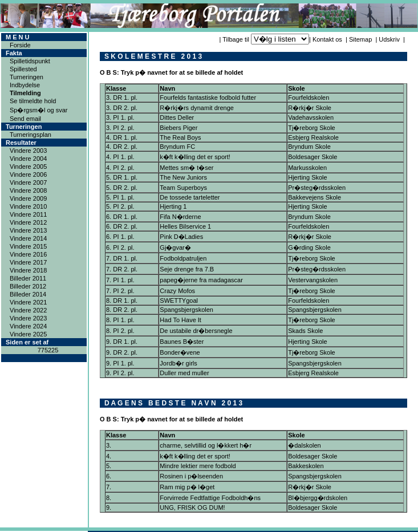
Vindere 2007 (28, 182)
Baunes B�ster (182, 342)
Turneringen (27, 77)
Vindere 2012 (28, 222)
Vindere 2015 (28, 246)
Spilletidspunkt (30, 61)
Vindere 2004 (28, 159)
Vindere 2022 (28, 310)
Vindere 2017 (28, 262)
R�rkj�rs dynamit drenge (197, 108)
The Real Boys (180, 137)
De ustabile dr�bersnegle (196, 331)
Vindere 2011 (28, 214)
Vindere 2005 (28, 166)
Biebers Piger (178, 128)
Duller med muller (184, 373)
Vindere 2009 (28, 198)
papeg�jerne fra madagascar (201, 280)
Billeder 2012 (28, 286)
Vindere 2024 (28, 326)
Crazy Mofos (177, 291)
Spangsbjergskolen (186, 310)
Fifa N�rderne (180, 217)
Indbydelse (25, 85)
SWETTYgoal (179, 300)
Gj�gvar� (175, 247)
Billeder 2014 (28, 294)
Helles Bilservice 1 (185, 226)
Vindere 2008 (28, 190)
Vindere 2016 (28, 254)
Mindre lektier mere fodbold (198, 466)
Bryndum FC (177, 147)
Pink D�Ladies (181, 237)
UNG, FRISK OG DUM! (192, 507)
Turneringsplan (31, 135)
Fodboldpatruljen (183, 258)
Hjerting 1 (173, 206)
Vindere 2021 (28, 302)
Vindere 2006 (28, 174)
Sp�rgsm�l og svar (38, 110)
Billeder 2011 (28, 278)
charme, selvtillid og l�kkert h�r (206, 445)
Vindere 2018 (28, 270)
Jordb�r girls (178, 363)
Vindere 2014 (28, 238)
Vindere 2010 (28, 206)
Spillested (23, 69)
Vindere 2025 (28, 334)
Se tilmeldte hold (33, 101)
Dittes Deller (177, 117)
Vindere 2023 (28, 318)
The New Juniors (183, 177)
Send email (25, 119)
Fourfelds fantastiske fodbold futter (208, 98)
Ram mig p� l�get (187, 487)
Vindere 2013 (28, 230)
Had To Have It (180, 320)
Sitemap (360, 39)
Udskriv (389, 39)
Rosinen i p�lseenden (191, 476)
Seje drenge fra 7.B (187, 269)
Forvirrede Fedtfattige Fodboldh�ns (210, 498)
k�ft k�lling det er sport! (195, 157)
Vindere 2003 (28, 151)
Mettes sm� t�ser (186, 168)
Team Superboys (183, 188)
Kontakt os (327, 39)
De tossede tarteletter (190, 197)
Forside (20, 45)
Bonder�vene (180, 352)
